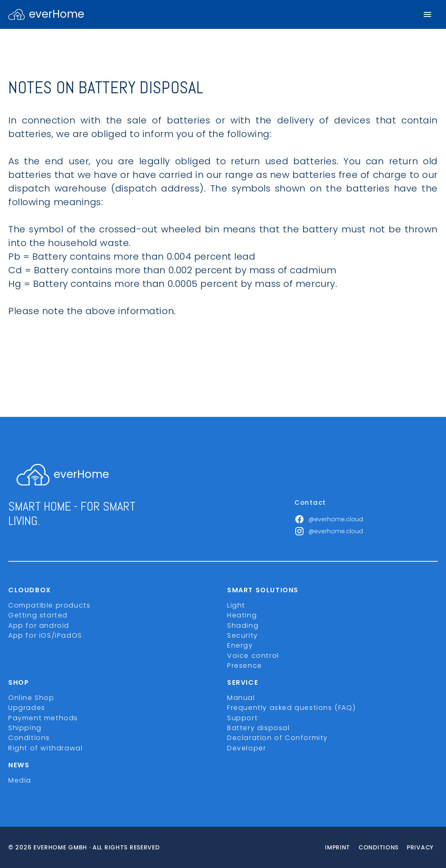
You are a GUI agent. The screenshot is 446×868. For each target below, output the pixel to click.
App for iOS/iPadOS (45, 635)
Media (20, 780)
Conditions (29, 738)
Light (236, 605)
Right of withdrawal (45, 748)
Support (242, 718)
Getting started (38, 615)
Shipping (25, 728)
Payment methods (43, 718)
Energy (240, 645)
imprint (338, 847)
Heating (242, 615)
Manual (241, 698)
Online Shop (31, 698)
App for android (39, 626)
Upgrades (27, 708)
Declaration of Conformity (278, 738)
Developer (247, 748)
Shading (243, 626)
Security (243, 635)
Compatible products (49, 605)
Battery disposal (259, 728)
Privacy (420, 847)
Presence (245, 666)
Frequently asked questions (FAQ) (291, 708)
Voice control (253, 656)
